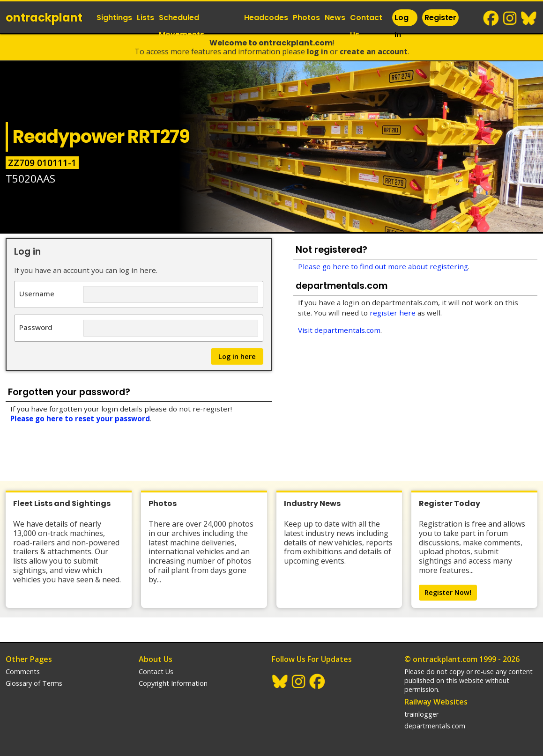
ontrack (44, 18)
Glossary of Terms (34, 683)
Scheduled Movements (182, 26)
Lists (145, 18)
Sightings (114, 18)
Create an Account (374, 51)
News (335, 18)
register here (393, 313)
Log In (402, 26)
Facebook (491, 18)
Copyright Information (173, 683)
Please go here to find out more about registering (383, 266)
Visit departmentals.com (339, 330)
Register (440, 18)
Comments (23, 672)
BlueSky (529, 18)
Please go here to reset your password (80, 418)
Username (37, 293)
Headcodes (266, 18)
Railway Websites (436, 702)
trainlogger (421, 714)
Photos (306, 18)
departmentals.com (435, 726)
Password (36, 327)
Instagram (510, 18)
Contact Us (366, 26)
